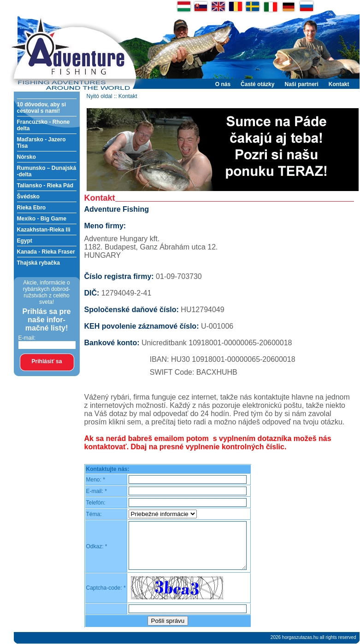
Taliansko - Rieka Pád (45, 186)
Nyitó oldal (100, 96)
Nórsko (27, 157)
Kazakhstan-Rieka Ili (44, 230)
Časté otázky (257, 84)
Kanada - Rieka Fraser (46, 252)
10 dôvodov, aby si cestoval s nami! (41, 108)
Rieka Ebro (32, 208)
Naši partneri (301, 84)
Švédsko (28, 197)
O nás (223, 84)
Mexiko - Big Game (42, 219)
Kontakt (339, 84)
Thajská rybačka (38, 263)
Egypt (25, 241)
